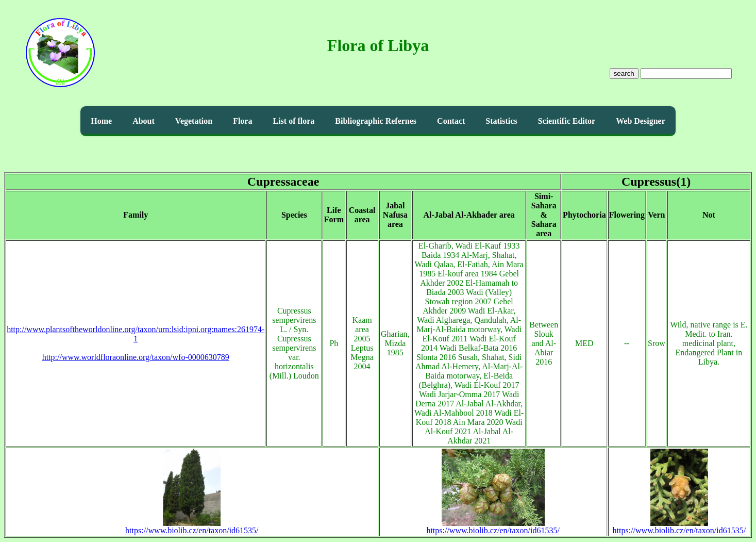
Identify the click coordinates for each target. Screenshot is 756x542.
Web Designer (641, 121)
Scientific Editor (567, 121)
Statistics (501, 121)
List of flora (293, 121)
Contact (451, 121)
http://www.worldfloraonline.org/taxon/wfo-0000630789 (136, 357)
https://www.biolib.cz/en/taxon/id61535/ (192, 527)
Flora (242, 121)
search (624, 73)
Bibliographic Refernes (376, 121)
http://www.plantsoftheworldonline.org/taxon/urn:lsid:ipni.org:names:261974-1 (136, 334)
